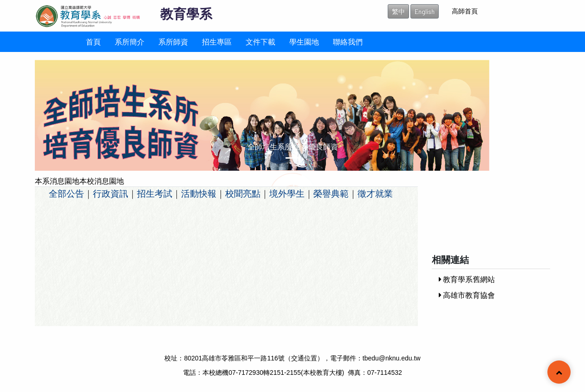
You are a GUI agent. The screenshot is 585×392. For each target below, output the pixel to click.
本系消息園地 (57, 181)
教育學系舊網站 (467, 279)
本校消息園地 (102, 181)
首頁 (93, 42)
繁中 (398, 11)
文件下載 (260, 42)
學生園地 (304, 42)
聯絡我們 (348, 42)
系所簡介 (130, 42)
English (425, 11)
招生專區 (217, 42)
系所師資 (173, 42)
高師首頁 (465, 11)
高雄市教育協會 (467, 295)
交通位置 (304, 358)
